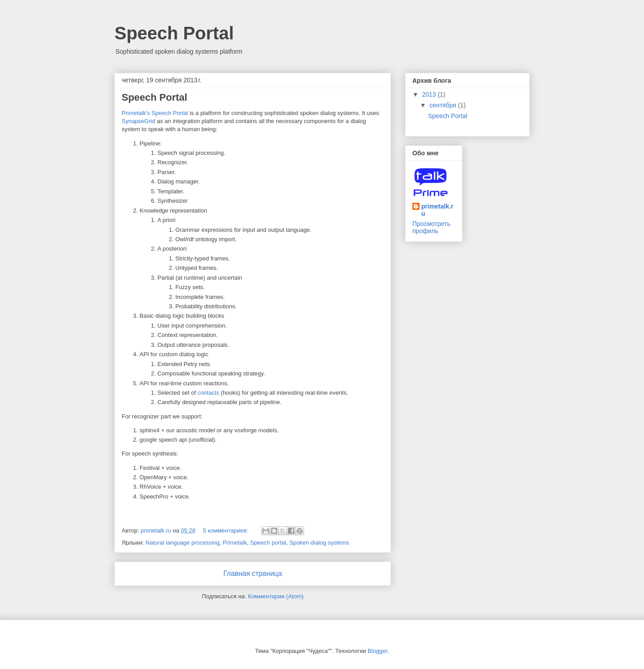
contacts (208, 393)
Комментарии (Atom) (276, 596)
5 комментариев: (227, 531)
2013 (430, 94)
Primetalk (235, 543)
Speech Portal (155, 97)
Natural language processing (182, 543)
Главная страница (253, 573)
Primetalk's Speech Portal (155, 113)
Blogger (377, 651)
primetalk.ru (437, 210)
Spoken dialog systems (319, 543)
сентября (444, 105)
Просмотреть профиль (431, 227)
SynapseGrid (138, 121)
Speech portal (268, 543)
